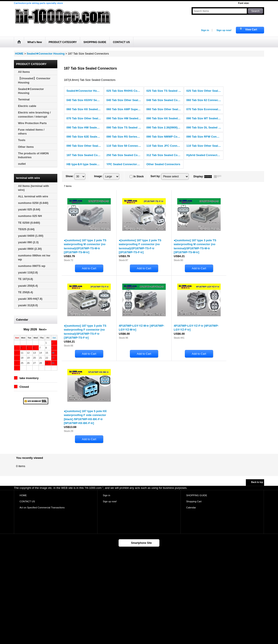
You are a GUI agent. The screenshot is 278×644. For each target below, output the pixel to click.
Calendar (191, 508)
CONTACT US (27, 501)
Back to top (257, 482)
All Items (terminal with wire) (33, 188)
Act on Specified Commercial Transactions (42, 508)
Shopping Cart (194, 501)
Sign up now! (224, 30)
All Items (24, 72)
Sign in (205, 30)
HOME (23, 495)
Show (69, 176)
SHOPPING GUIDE (197, 495)
